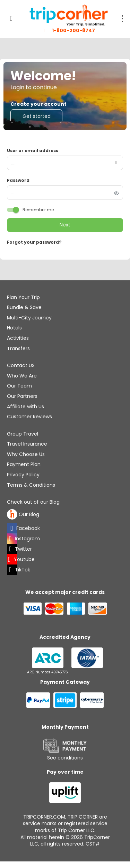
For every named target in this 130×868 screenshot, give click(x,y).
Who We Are (22, 376)
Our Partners (22, 396)
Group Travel (23, 434)
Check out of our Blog (33, 502)
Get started (37, 116)
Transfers (18, 348)
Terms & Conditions (31, 485)
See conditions (65, 758)
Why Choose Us (26, 454)
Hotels (14, 328)
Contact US (21, 365)
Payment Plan (24, 464)
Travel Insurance (27, 444)
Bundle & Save (24, 307)
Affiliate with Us (25, 407)
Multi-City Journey (29, 318)
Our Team (19, 386)
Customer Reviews (29, 417)
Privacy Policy (23, 475)
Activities (18, 338)
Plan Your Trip (23, 297)
